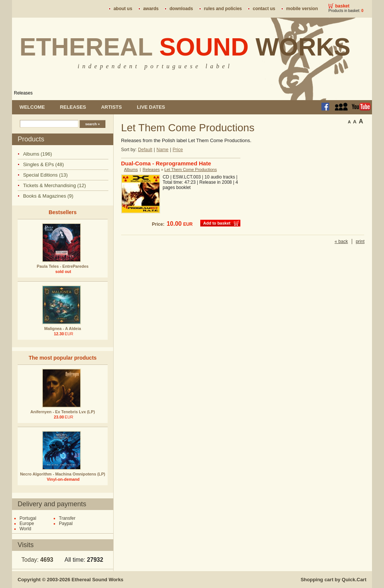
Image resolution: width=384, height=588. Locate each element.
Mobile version (302, 9)
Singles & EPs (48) (43, 164)
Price (178, 150)
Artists (111, 107)
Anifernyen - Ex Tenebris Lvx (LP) (63, 412)
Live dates (151, 107)
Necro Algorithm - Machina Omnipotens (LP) (63, 474)
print (360, 241)
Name (162, 150)
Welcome (32, 107)
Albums (131, 169)
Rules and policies (223, 9)
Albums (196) (37, 154)
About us (123, 9)
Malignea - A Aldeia (63, 328)
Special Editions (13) (45, 175)
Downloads (181, 9)
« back (341, 241)
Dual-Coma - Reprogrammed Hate (166, 163)
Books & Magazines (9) (48, 196)
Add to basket (217, 223)
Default (145, 150)
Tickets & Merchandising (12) (54, 185)
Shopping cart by (334, 580)
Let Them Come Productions (190, 169)
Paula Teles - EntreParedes (63, 266)
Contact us (264, 9)
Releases (23, 93)
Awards (151, 9)
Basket (342, 6)
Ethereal (185, 47)
